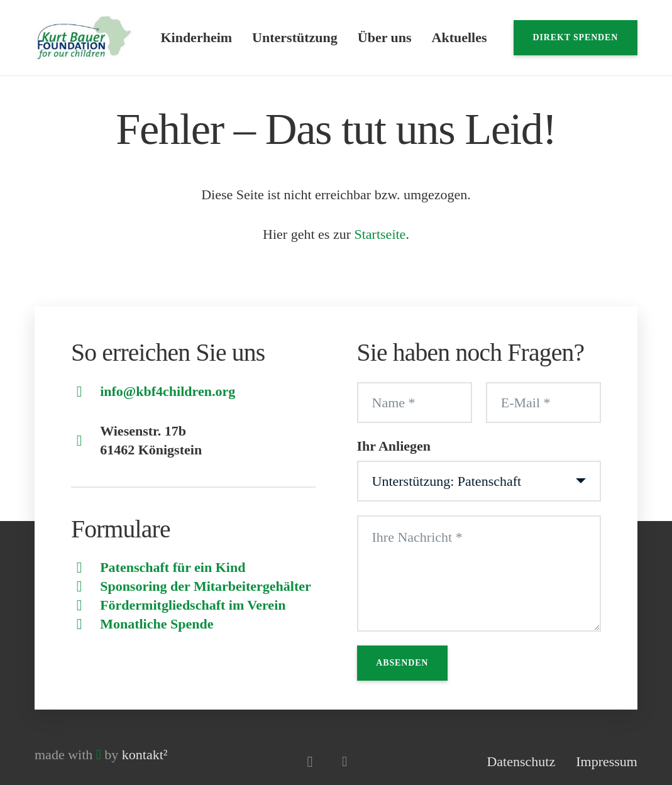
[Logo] (84, 38)
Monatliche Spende (157, 624)
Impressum (607, 761)
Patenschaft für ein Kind (173, 567)
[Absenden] (403, 663)
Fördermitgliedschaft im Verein (193, 605)
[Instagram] (310, 761)
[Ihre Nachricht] (479, 574)
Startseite (380, 234)
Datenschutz (521, 761)
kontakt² (145, 755)
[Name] (415, 403)
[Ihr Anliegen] (479, 481)
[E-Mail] (543, 403)
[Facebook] (344, 761)
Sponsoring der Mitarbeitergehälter (206, 586)
